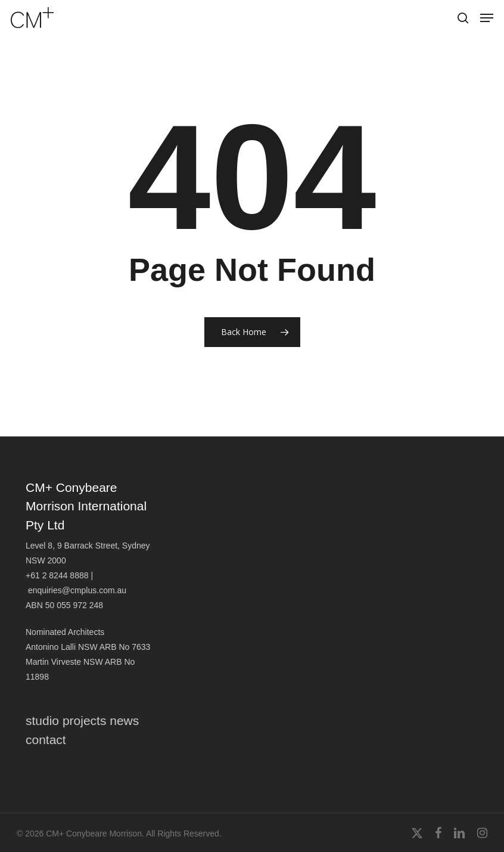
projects (85, 721)
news (124, 721)
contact (46, 740)
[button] (487, 18)
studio (42, 721)
